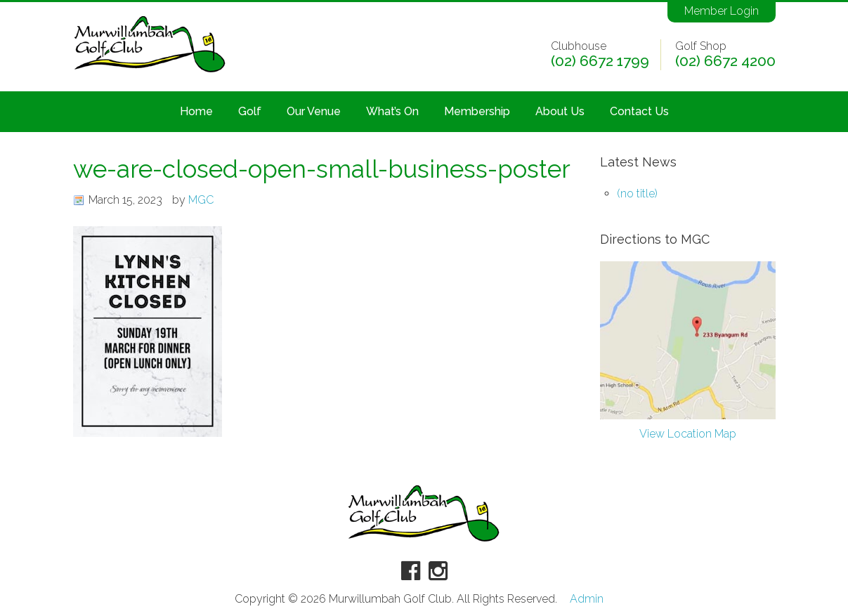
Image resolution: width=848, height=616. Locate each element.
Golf (250, 111)
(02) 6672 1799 (600, 61)
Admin (587, 599)
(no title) (637, 194)
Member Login (722, 11)
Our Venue (314, 111)
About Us (560, 111)
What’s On (392, 111)
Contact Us (639, 111)
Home (196, 111)
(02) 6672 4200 (725, 61)
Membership (477, 111)
